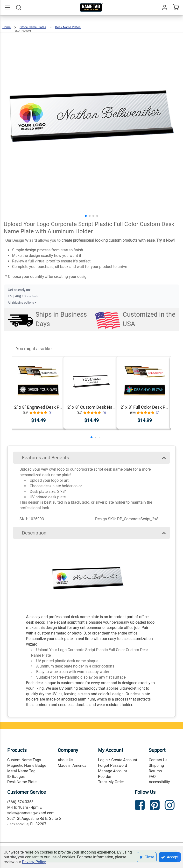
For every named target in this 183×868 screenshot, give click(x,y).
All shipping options (22, 303)
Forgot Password (113, 765)
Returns (155, 771)
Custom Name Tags (24, 760)
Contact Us (158, 760)
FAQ (152, 777)
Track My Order (111, 782)
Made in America (72, 765)
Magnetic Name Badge (27, 765)
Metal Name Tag (21, 771)
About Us (65, 760)
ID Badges (16, 777)
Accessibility (159, 782)
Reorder (105, 777)
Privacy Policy (34, 862)
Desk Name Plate (22, 782)
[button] (86, 216)
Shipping (156, 765)
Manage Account (113, 771)
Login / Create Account (118, 760)
